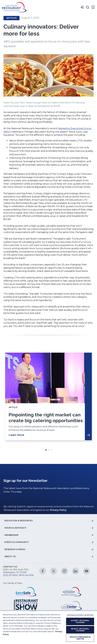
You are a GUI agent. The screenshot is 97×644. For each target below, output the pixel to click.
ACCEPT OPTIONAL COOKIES (80, 621)
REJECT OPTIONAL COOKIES (80, 630)
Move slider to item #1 (46, 450)
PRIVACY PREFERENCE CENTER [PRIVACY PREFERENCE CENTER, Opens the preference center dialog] (80, 638)
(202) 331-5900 (10, 575)
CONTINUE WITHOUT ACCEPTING (80, 615)
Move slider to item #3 (51, 450)
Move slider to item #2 (48, 450)
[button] (87, 7)
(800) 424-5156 (26, 575)
